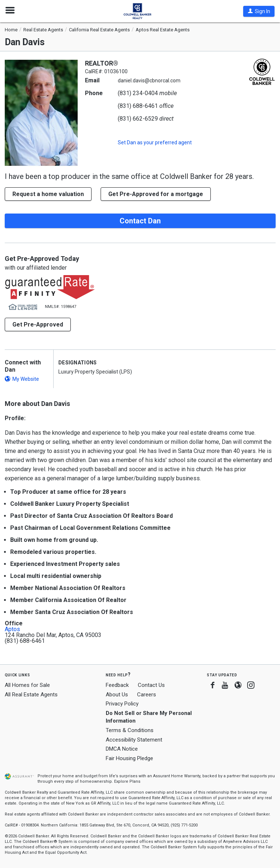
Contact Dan (140, 221)
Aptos (12, 629)
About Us (117, 695)
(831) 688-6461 (138, 106)
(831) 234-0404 (138, 93)
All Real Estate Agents (31, 695)
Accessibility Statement (134, 740)
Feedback (117, 685)
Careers (147, 695)
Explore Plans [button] (127, 781)
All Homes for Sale (27, 685)
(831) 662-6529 (138, 119)
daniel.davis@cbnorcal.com (149, 81)
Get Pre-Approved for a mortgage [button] (156, 194)
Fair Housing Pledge (129, 758)
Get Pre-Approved (38, 324)
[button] (259, 11)
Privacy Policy (122, 704)
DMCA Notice (122, 749)
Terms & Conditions (130, 730)
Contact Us (151, 685)
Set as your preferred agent (155, 142)
